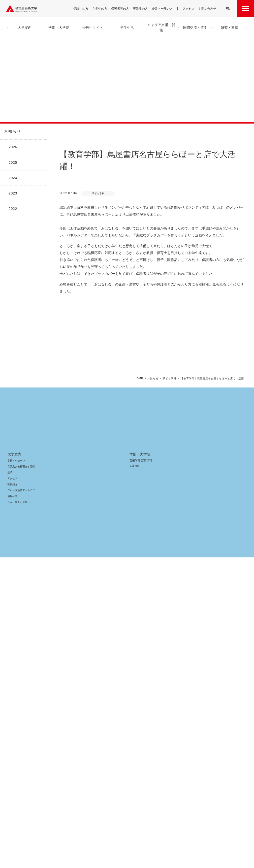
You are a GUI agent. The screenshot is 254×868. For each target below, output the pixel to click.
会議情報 (208, 718)
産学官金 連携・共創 (165, 700)
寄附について (36, 837)
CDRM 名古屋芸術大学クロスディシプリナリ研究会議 (175, 726)
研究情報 (159, 718)
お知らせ (12, 131)
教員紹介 (12, 724)
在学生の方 (103, 9)
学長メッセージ (16, 700)
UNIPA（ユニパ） (211, 700)
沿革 (10, 712)
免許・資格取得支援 (116, 748)
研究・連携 (162, 694)
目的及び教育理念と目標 (21, 706)
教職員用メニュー (212, 724)
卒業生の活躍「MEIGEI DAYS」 (121, 754)
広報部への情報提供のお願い (219, 730)
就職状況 (110, 766)
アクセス (190, 9)
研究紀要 (159, 712)
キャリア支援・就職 (119, 736)
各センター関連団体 (90, 837)
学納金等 (110, 718)
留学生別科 (63, 773)
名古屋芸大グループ (61, 837)
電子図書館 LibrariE (214, 706)
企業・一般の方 (165, 9)
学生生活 (112, 694)
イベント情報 (161, 753)
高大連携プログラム (164, 706)
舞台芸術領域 (64, 712)
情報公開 (12, 736)
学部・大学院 (66, 694)
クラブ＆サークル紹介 (117, 706)
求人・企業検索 (113, 760)
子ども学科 (174, 619)
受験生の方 (84, 9)
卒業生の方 (144, 9)
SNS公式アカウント (139, 837)
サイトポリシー (164, 837)
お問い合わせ (208, 9)
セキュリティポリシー (18, 742)
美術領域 (61, 718)
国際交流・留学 (116, 777)
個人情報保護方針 (190, 837)
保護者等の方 (123, 9)
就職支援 (110, 742)
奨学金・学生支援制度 (117, 724)
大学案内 (14, 694)
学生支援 (110, 712)
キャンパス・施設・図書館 (118, 700)
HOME (144, 619)
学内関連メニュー (216, 694)
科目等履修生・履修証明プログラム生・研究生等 (77, 762)
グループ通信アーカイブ (20, 730)
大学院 (60, 752)
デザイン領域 (63, 723)
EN (228, 9)
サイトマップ (115, 837)
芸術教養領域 (64, 729)
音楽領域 (61, 706)
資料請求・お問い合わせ (167, 759)
